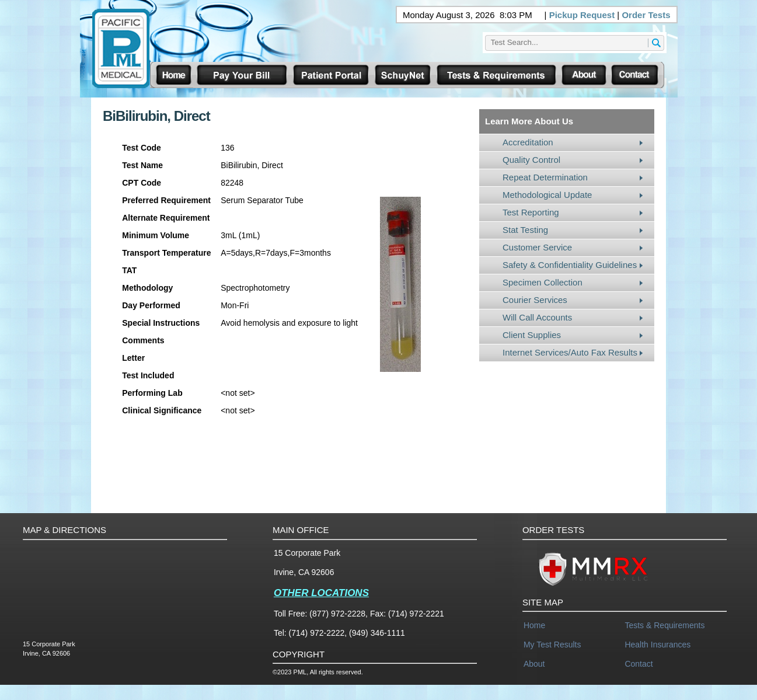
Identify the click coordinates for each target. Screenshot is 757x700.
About (534, 664)
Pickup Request (582, 15)
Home (534, 625)
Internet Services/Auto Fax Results (570, 352)
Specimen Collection (543, 282)
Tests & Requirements (664, 625)
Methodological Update (547, 195)
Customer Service (537, 247)
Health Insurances (657, 645)
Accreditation (528, 142)
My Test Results (552, 645)
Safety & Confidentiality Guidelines (570, 265)
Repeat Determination (545, 177)
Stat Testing (525, 230)
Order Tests (646, 15)
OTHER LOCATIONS (321, 593)
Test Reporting (531, 212)
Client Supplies (532, 335)
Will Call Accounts (537, 317)
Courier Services (535, 300)
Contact (639, 664)
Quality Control (531, 160)
